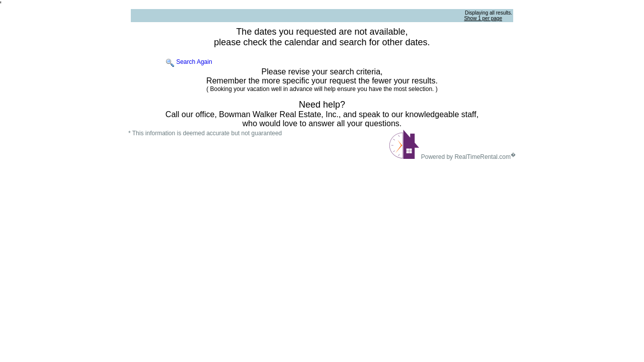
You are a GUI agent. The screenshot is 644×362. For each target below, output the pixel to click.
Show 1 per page (483, 18)
